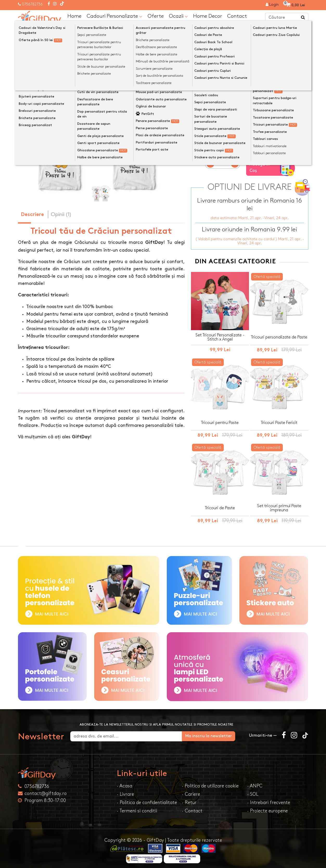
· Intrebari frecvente (269, 800)
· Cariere (191, 791)
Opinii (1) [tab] (61, 214)
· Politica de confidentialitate (147, 800)
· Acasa (124, 783)
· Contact (192, 808)
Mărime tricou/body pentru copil (229, 120)
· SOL (253, 791)
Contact (237, 16)
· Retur (189, 800)
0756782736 (32, 4)
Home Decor (207, 16)
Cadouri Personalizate (114, 16)
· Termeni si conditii (137, 808)
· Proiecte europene (267, 808)
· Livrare (125, 791)
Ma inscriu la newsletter (216, 733)
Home (74, 16)
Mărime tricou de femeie (219, 100)
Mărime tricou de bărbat (219, 81)
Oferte (156, 16)
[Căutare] (303, 18)
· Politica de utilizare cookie (210, 783)
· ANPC (255, 783)
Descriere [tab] (32, 215)
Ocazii (178, 16)
